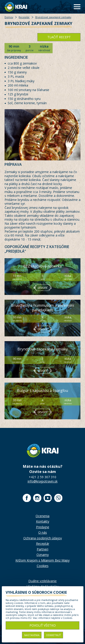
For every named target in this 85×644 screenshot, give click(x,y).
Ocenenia (42, 516)
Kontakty (43, 521)
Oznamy (43, 555)
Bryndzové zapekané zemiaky (53, 17)
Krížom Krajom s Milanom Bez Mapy (42, 560)
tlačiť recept (59, 37)
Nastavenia (32, 635)
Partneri (42, 549)
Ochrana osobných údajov (43, 538)
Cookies (43, 566)
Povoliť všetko (43, 625)
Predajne (43, 527)
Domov (9, 17)
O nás (43, 532)
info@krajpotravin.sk (43, 481)
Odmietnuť (53, 635)
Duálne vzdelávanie (42, 581)
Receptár (24, 17)
